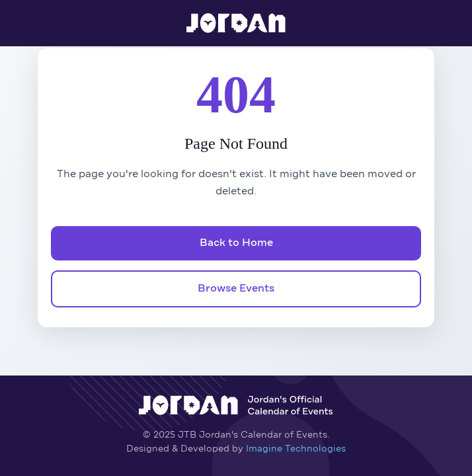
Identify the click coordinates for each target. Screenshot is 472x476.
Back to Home (236, 243)
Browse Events (236, 289)
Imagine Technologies (296, 449)
